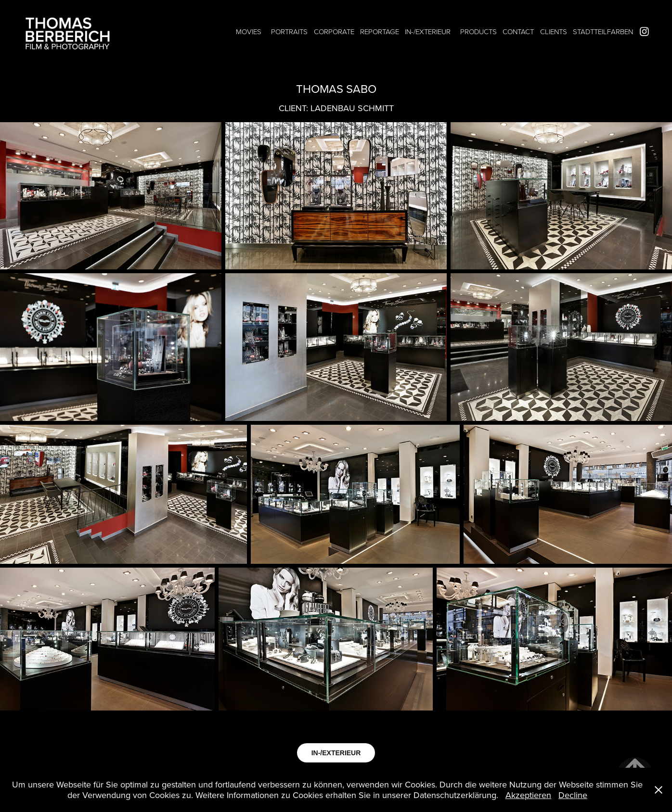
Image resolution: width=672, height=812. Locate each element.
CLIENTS (554, 32)
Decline (573, 795)
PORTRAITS (289, 32)
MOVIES (249, 32)
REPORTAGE (380, 32)
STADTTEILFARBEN (603, 32)
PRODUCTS (478, 32)
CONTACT (518, 32)
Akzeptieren (528, 795)
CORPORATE (334, 32)
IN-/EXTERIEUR (428, 32)
